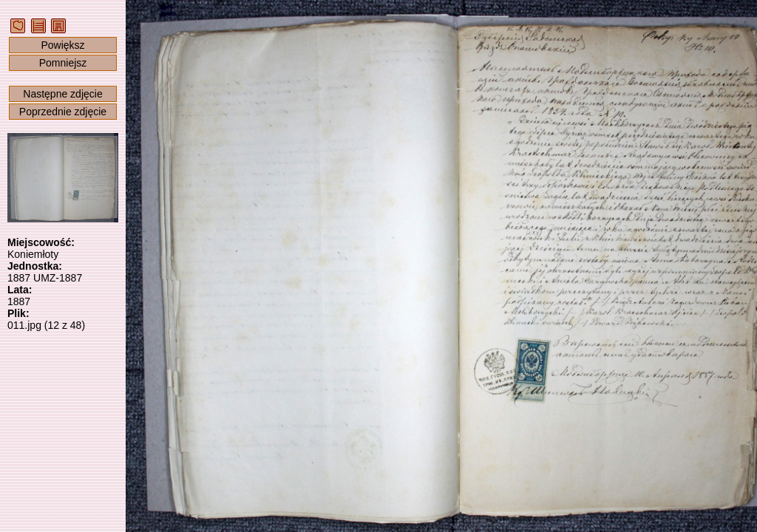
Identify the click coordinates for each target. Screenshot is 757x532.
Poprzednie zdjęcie (63, 112)
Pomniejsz (63, 63)
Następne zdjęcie (62, 94)
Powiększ (62, 45)
